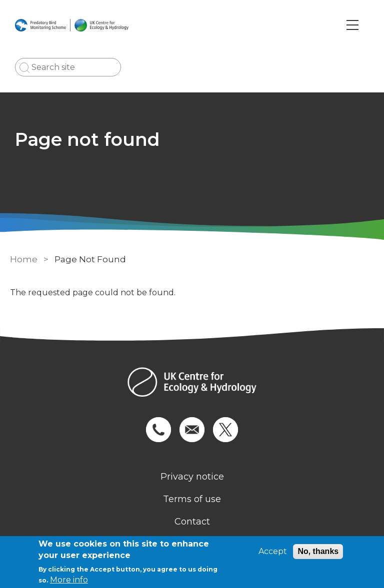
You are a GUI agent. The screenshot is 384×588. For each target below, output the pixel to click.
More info (69, 580)
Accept (273, 551)
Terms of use (192, 499)
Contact (192, 522)
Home (24, 259)
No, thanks (318, 551)
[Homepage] (192, 383)
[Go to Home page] (72, 25)
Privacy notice (192, 477)
